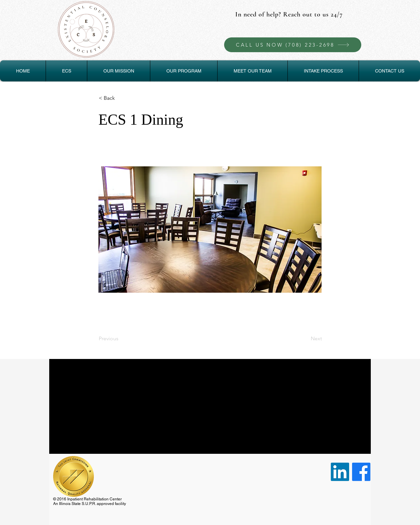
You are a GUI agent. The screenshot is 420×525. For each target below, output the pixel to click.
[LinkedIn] (340, 472)
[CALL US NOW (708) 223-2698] (293, 45)
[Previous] (120, 339)
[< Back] (120, 98)
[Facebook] (361, 472)
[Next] (305, 339)
